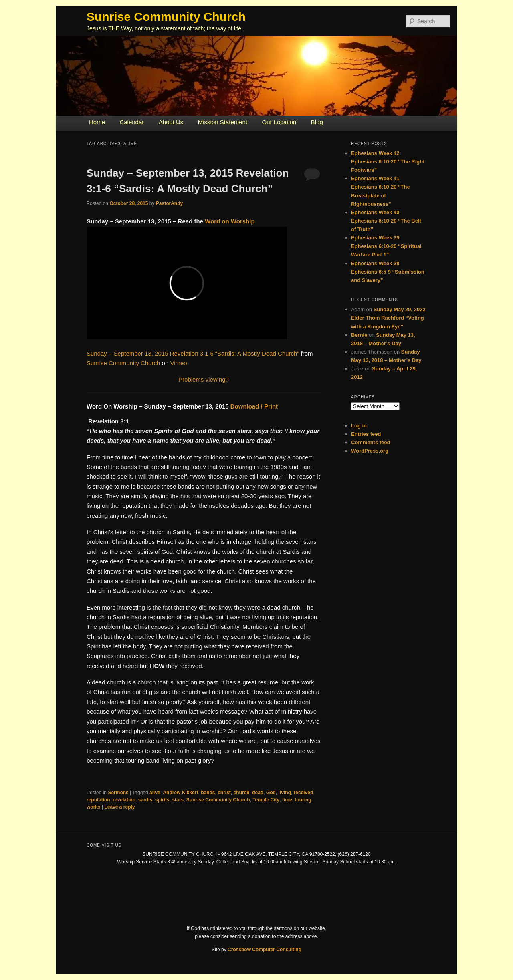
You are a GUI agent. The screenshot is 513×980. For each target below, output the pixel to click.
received (304, 793)
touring (303, 800)
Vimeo (178, 363)
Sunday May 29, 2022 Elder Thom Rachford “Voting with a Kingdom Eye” (388, 318)
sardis (145, 800)
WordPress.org (370, 451)
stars (178, 800)
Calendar (132, 122)
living (285, 793)
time (287, 800)
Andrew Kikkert (180, 793)
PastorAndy (169, 203)
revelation (124, 800)
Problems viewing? (204, 379)
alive (155, 793)
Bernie (359, 335)
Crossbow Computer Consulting (265, 950)
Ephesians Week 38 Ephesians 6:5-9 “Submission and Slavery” (388, 272)
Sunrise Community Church (166, 17)
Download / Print (254, 406)
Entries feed (366, 434)
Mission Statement (223, 122)
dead (258, 793)
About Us (171, 122)
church (242, 793)
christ (224, 793)
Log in (359, 426)
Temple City (266, 800)
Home (97, 122)
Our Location (279, 122)
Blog (317, 122)
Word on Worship (230, 221)
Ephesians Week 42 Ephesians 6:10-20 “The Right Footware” (388, 162)
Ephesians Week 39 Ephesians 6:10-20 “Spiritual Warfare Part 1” (386, 246)
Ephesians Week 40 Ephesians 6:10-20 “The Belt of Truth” (386, 221)
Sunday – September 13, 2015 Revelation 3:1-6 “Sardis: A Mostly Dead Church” (193, 353)
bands (208, 793)
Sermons (118, 793)
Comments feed (371, 442)
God (271, 793)
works (94, 807)
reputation (98, 800)
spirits (162, 800)
